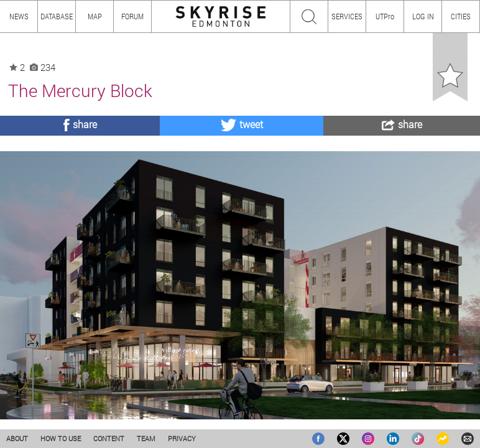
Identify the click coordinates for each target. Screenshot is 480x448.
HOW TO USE (61, 438)
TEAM (146, 438)
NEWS (19, 16)
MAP (95, 16)
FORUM (132, 16)
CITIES (461, 16)
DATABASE (57, 16)
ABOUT (17, 438)
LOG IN (423, 16)
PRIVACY (182, 438)
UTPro (385, 16)
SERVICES (347, 16)
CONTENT (109, 438)
